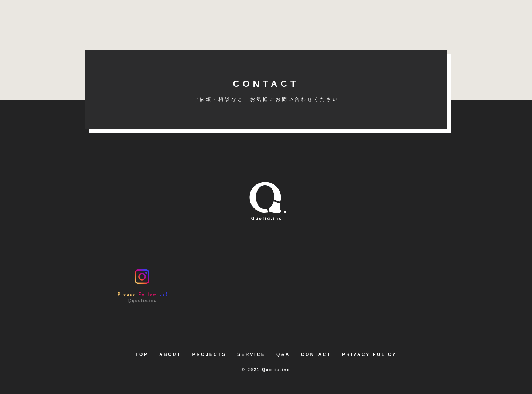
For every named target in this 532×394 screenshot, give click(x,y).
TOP (142, 354)
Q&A (283, 354)
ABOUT (170, 354)
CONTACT (266, 90)
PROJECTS (209, 354)
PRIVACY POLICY (369, 354)
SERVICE (251, 354)
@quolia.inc (142, 286)
